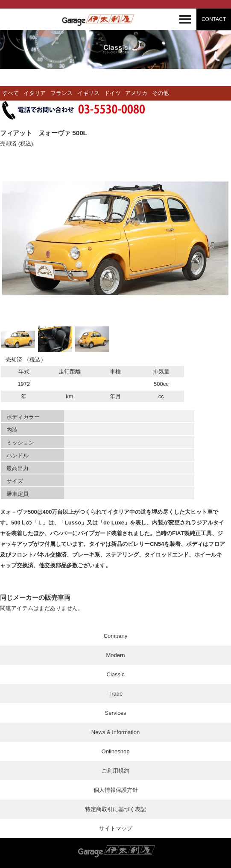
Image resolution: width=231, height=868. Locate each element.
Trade (115, 694)
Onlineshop (116, 751)
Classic (116, 674)
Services (116, 713)
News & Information (115, 732)
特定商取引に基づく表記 (115, 809)
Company (116, 636)
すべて (10, 93)
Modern (115, 655)
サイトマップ (116, 828)
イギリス (88, 93)
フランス (61, 93)
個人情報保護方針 (116, 790)
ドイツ (113, 93)
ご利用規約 (115, 771)
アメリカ (136, 93)
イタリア (35, 93)
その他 (160, 93)
